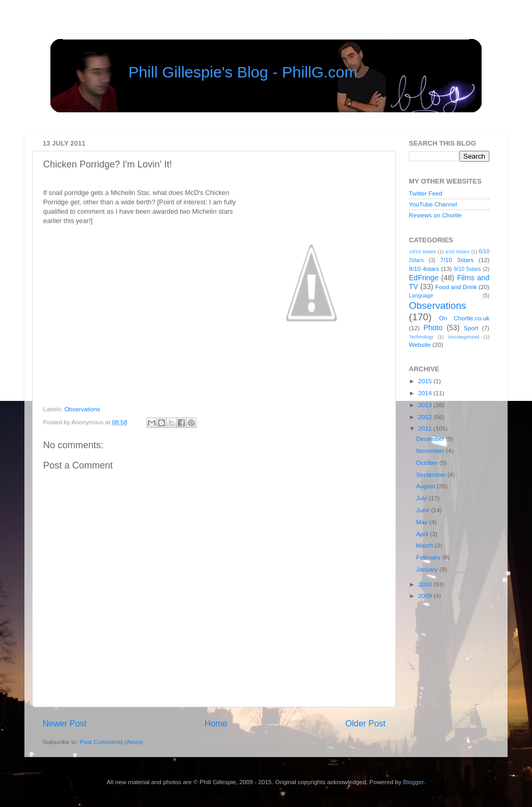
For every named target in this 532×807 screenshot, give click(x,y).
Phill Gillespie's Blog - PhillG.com (243, 72)
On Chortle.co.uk (464, 318)
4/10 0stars (457, 252)
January (428, 569)
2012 (426, 417)
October (428, 463)
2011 (426, 428)
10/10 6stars (422, 252)
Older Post (365, 723)
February (429, 557)
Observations (82, 409)
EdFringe (424, 278)
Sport (471, 328)
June (424, 510)
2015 (426, 381)
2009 (426, 596)
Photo (433, 328)
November (431, 451)
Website (420, 344)
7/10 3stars (457, 260)
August (427, 486)
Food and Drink (456, 287)
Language (421, 295)
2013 (426, 405)
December (431, 439)
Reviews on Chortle (435, 215)
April (423, 534)
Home (216, 723)
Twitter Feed (425, 193)
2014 (426, 393)
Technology (421, 337)
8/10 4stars (424, 269)
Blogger (414, 782)
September (432, 474)
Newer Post (65, 723)
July (422, 498)
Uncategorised (463, 337)
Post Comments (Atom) (111, 742)
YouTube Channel (433, 204)
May (423, 522)
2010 (426, 584)
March (425, 545)
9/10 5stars (467, 269)
